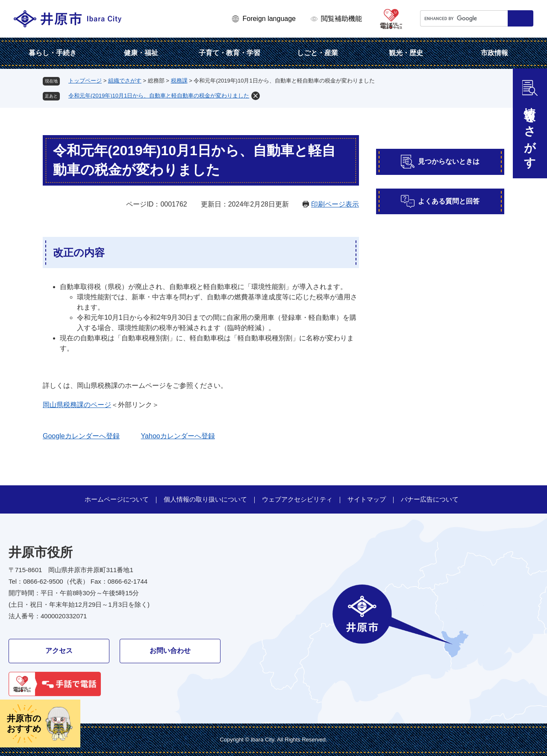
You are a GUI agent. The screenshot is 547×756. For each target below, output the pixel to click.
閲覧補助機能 (341, 19)
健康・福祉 (141, 53)
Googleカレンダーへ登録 (81, 436)
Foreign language (269, 19)
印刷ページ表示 (335, 204)
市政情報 (494, 53)
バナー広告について (430, 499)
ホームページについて (117, 499)
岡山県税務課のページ (77, 405)
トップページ (85, 81)
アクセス (59, 651)
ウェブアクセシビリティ (297, 499)
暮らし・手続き (53, 53)
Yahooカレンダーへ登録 (178, 436)
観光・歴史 (406, 53)
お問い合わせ (170, 651)
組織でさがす (125, 81)
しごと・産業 (318, 53)
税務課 (179, 81)
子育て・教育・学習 (229, 53)
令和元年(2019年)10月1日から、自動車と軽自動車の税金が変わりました (159, 96)
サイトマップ (367, 499)
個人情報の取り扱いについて (205, 499)
